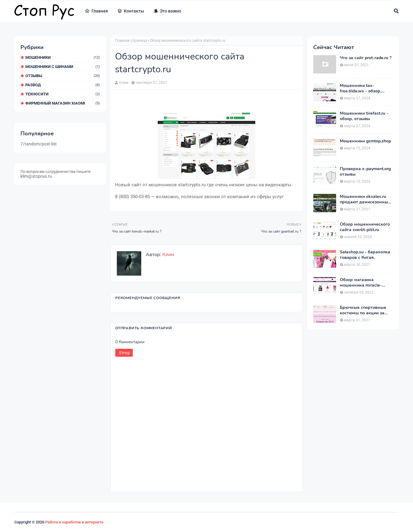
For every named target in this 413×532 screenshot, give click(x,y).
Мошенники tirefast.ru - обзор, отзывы (364, 116)
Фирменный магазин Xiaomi (63, 103)
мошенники (63, 57)
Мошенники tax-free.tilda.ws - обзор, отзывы (361, 88)
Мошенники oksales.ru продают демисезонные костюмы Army (365, 199)
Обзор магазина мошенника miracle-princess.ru (361, 283)
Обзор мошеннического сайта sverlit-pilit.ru (365, 227)
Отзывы (63, 76)
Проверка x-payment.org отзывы (365, 172)
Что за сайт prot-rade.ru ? (366, 58)
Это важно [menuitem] (167, 11)
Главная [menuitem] (96, 11)
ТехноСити (63, 94)
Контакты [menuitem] (131, 11)
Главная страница (131, 41)
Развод (63, 85)
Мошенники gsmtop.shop (365, 141)
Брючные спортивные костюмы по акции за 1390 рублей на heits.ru (364, 310)
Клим (124, 83)
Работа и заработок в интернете (74, 522)
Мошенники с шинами (63, 67)
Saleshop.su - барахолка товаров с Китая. (365, 255)
